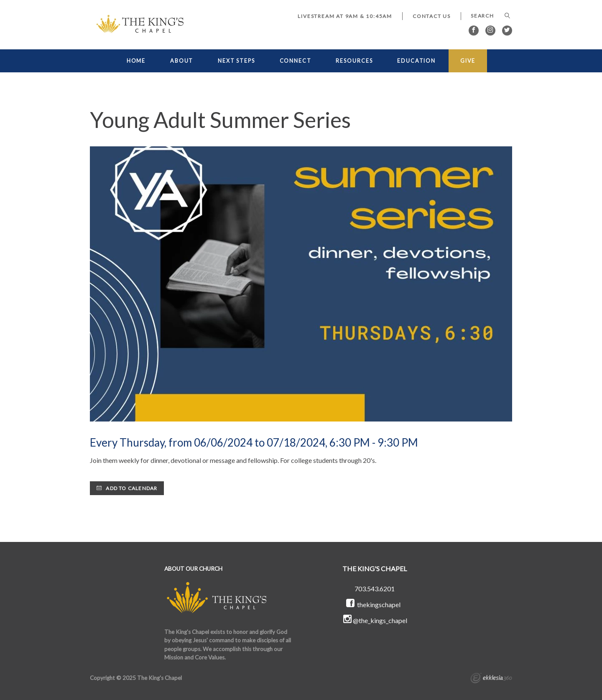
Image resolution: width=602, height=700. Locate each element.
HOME (136, 61)
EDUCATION (416, 61)
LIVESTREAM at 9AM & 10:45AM (345, 16)
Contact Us (432, 16)
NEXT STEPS (236, 61)
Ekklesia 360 (491, 679)
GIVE (468, 61)
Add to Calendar (127, 488)
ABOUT (182, 61)
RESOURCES (354, 61)
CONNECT (296, 61)
